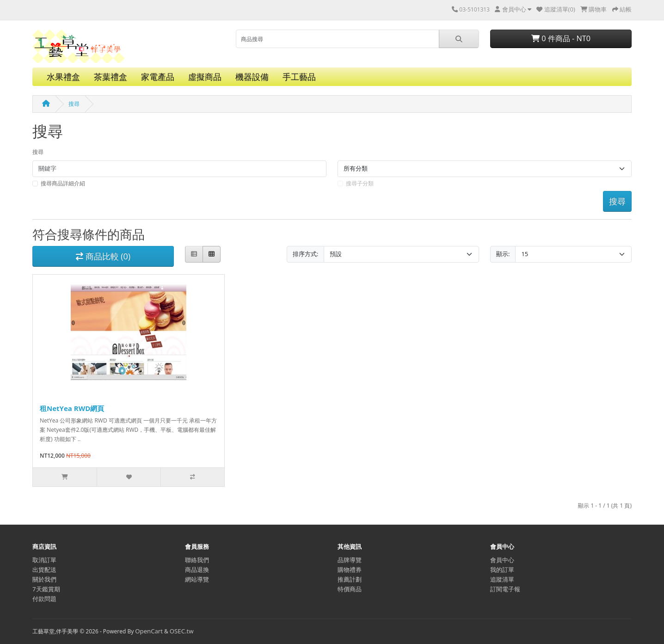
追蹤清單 (502, 579)
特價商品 (350, 589)
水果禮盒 (63, 77)
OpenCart (149, 631)
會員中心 (502, 560)
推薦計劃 (350, 579)
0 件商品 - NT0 (561, 38)
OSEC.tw (182, 631)
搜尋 (74, 104)
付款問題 (44, 599)
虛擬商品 (205, 77)
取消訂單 (44, 560)
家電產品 (158, 77)
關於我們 (44, 579)
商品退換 (197, 570)
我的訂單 (502, 570)
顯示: (503, 254)
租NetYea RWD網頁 (72, 408)
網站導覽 (197, 579)
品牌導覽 (350, 560)
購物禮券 (350, 570)
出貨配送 (44, 570)
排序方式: (305, 254)
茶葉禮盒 (111, 77)
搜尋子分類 (360, 183)
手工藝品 (299, 77)
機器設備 (252, 77)
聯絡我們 (197, 560)
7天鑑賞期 (46, 589)
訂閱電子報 (505, 589)
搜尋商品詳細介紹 (63, 183)
